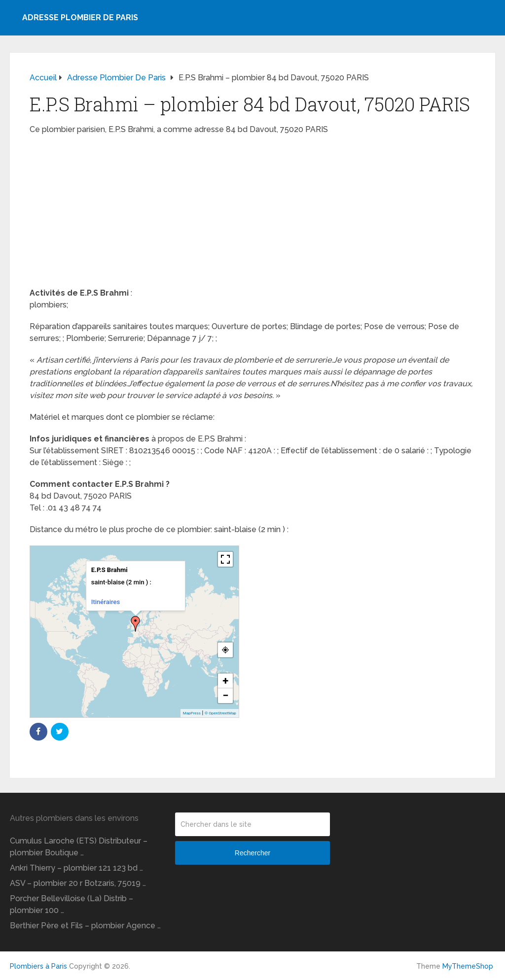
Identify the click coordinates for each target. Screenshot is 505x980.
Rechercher (252, 853)
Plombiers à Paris (38, 966)
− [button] (225, 695)
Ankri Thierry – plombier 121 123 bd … (76, 868)
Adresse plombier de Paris (80, 17)
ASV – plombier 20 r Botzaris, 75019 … (78, 883)
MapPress (192, 713)
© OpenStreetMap (220, 713)
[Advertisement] (252, 214)
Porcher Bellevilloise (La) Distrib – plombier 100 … (72, 904)
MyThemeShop (468, 966)
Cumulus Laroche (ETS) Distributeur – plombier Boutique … (79, 847)
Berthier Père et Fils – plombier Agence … (85, 926)
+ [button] (225, 681)
